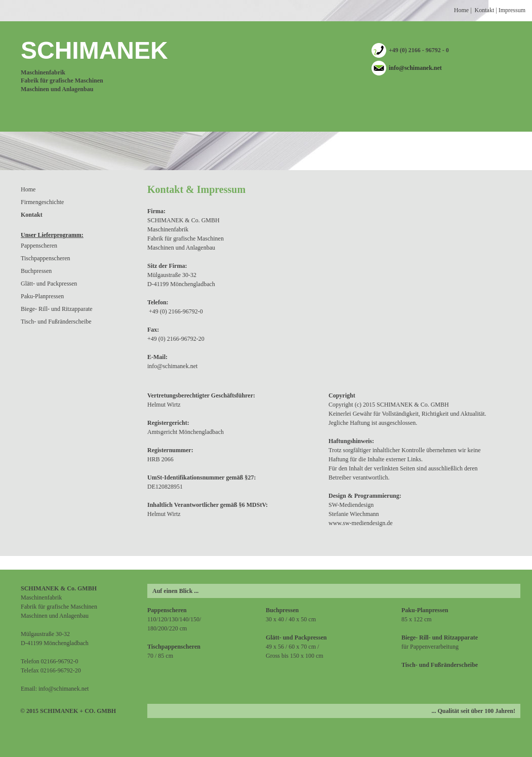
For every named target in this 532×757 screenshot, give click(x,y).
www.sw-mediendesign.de (361, 523)
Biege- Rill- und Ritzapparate (57, 309)
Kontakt (485, 10)
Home (461, 10)
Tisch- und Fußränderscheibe (56, 322)
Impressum (512, 10)
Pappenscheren (39, 246)
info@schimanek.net (415, 68)
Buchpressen (36, 271)
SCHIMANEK (94, 50)
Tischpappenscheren (46, 258)
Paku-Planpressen (42, 296)
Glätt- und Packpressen (49, 284)
